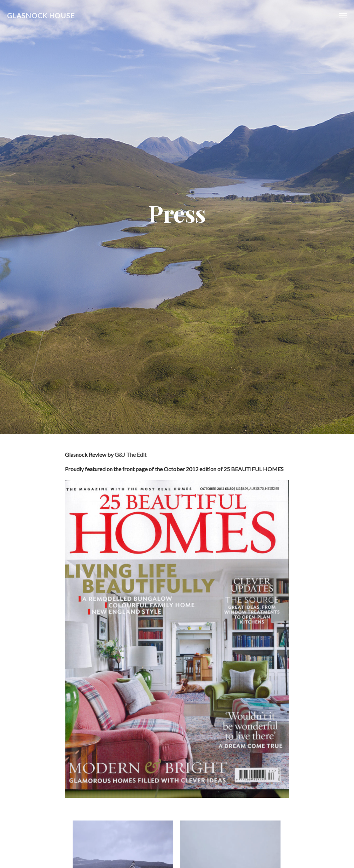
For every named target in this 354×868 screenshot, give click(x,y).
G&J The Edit (131, 455)
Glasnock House (41, 16)
